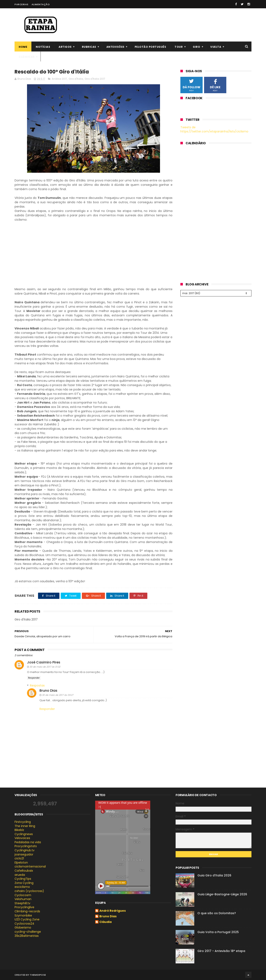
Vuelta (216, 47)
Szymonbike (23, 915)
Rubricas (89, 47)
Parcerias (22, 4)
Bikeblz (19, 830)
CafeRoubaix (24, 871)
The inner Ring (25, 826)
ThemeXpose (38, 975)
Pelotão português (150, 47)
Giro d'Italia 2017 (95, 79)
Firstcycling (23, 822)
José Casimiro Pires (44, 662)
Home (23, 47)
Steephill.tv (22, 903)
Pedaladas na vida (28, 842)
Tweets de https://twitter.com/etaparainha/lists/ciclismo (214, 129)
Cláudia (105, 922)
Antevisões (115, 47)
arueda (20, 875)
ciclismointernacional (30, 866)
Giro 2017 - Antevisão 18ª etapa (221, 951)
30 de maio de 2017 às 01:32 (45, 667)
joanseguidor (24, 854)
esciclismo (22, 887)
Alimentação (41, 4)
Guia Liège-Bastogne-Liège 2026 (222, 894)
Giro (196, 47)
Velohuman (23, 899)
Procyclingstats (26, 846)
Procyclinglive (24, 907)
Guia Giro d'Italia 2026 (214, 875)
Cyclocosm (23, 895)
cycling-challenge (28, 932)
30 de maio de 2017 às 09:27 (58, 695)
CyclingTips (23, 879)
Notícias (43, 47)
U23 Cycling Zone (27, 919)
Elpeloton (21, 863)
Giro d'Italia (76, 79)
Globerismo (23, 927)
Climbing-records (27, 911)
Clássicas (27, 57)
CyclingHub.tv (25, 850)
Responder (34, 678)
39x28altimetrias (27, 936)
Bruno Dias (48, 691)
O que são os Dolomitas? (217, 913)
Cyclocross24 (24, 924)
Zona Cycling (24, 883)
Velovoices (22, 838)
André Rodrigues (113, 911)
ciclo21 (19, 858)
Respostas (37, 685)
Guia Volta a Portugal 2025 (218, 932)
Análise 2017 (59, 79)
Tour (179, 47)
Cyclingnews (24, 834)
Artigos (65, 47)
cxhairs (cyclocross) (29, 891)
